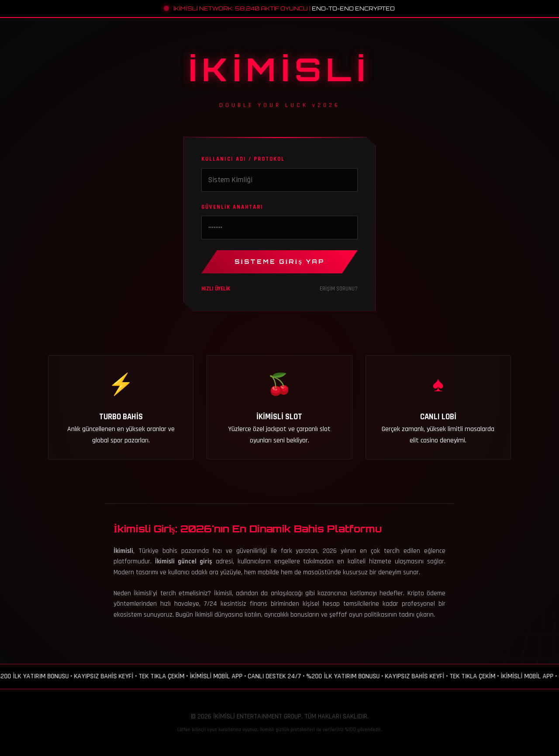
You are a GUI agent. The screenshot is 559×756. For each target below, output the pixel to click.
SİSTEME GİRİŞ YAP (279, 262)
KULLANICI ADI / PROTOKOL (243, 159)
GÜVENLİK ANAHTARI (232, 207)
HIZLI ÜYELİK (216, 289)
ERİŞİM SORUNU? (339, 289)
